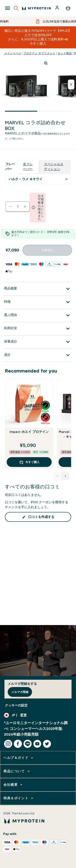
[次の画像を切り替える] (71, 84)
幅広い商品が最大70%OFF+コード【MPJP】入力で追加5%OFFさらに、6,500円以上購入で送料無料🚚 (38, 37)
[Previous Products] (57, 476)
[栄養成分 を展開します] (38, 342)
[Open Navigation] (7, 8)
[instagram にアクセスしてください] (8, 744)
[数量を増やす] (25, 207)
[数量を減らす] (10, 207)
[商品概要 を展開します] (38, 289)
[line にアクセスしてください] (28, 744)
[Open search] (16, 8)
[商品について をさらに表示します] (17, 771)
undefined (38, 179)
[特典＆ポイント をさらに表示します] (19, 798)
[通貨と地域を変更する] (38, 715)
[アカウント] (58, 8)
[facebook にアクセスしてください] (18, 744)
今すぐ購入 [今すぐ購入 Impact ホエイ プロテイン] (29, 462)
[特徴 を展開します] (38, 302)
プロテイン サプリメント (39, 53)
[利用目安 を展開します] (38, 329)
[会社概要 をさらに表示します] (13, 785)
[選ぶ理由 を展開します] (38, 315)
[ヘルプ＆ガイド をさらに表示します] (19, 758)
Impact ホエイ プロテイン (29, 432)
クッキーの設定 (16, 705)
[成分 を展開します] (38, 355)
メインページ (13, 53)
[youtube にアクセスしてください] (37, 744)
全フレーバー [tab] (28, 167)
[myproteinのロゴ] (36, 8)
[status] (18, 207)
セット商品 (65, 53)
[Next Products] (65, 476)
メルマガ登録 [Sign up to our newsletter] (20, 692)
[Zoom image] (46, 63)
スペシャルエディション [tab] (54, 167)
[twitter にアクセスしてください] (47, 744)
